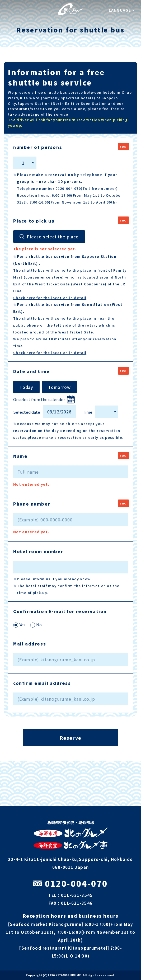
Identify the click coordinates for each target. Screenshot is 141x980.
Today (26, 387)
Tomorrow (59, 387)
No (36, 625)
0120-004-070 (70, 883)
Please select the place (53, 237)
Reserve (71, 738)
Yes (19, 625)
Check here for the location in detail (50, 298)
